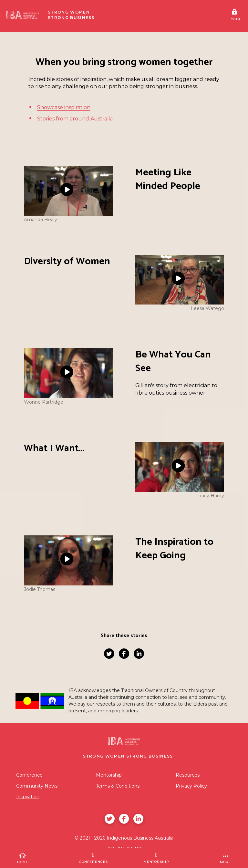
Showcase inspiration (64, 107)
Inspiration (28, 797)
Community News (37, 786)
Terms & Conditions (118, 786)
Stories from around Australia (75, 119)
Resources (188, 775)
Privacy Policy (191, 786)
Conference (29, 775)
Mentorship (109, 775)
